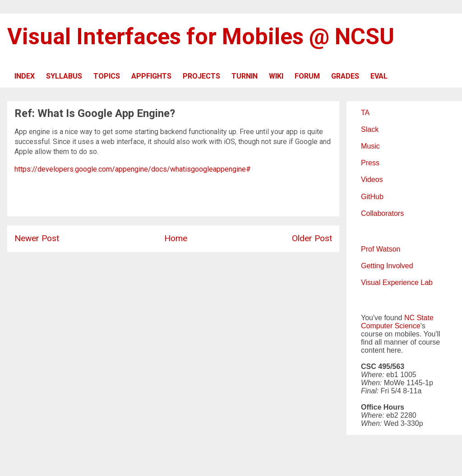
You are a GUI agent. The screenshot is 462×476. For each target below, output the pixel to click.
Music (370, 146)
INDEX (25, 76)
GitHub (372, 197)
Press (370, 163)
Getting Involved (387, 266)
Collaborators (382, 213)
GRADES (345, 76)
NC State (419, 318)
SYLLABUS (64, 76)
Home (176, 238)
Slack (370, 129)
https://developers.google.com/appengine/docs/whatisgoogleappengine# (133, 169)
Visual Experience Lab (397, 282)
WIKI (276, 76)
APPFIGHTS (151, 76)
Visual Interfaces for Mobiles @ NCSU (201, 37)
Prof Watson (381, 249)
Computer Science (391, 326)
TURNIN (245, 76)
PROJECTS (201, 76)
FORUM (307, 76)
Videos (372, 180)
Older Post (312, 238)
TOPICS (107, 76)
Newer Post (37, 238)
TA (365, 113)
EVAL (379, 76)
